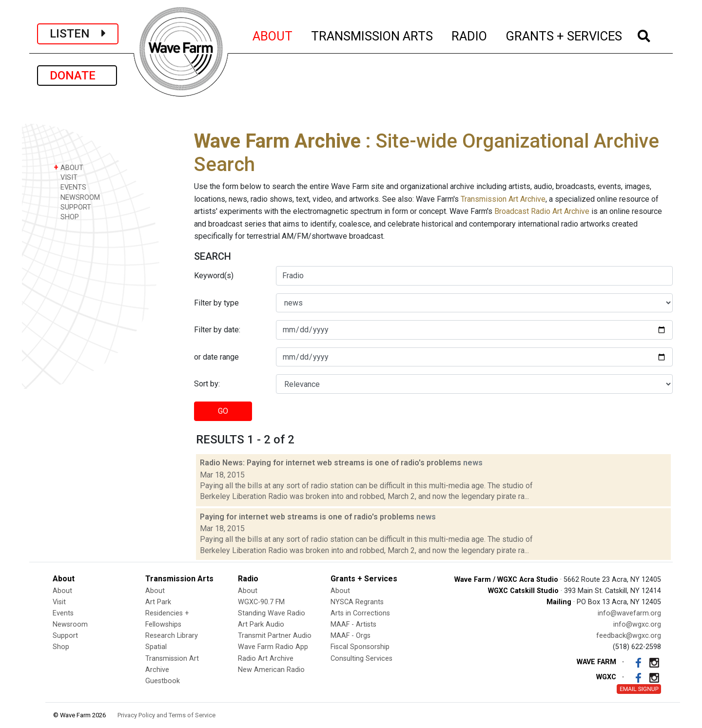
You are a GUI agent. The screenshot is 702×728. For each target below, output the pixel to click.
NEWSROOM (77, 197)
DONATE (77, 76)
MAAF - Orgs (351, 636)
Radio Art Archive (266, 659)
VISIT (66, 177)
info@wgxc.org (637, 624)
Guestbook (163, 681)
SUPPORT (72, 207)
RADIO (470, 35)
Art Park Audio (261, 624)
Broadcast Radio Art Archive (542, 211)
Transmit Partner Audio (275, 636)
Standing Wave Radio (272, 613)
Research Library (172, 636)
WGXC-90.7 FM (261, 602)
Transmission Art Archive (503, 199)
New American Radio (271, 670)
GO (223, 411)
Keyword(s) (214, 276)
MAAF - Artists (353, 624)
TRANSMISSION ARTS (372, 35)
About (62, 591)
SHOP (66, 217)
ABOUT (273, 35)
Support (65, 636)
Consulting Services (361, 659)
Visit (59, 602)
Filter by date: (217, 330)
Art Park (158, 602)
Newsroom (70, 624)
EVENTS (70, 187)
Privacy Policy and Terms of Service (166, 715)
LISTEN (78, 34)
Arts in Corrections (360, 613)
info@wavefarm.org (629, 613)
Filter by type (216, 303)
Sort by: (207, 384)
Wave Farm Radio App (273, 647)
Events (63, 613)
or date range (216, 357)
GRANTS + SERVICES (564, 35)
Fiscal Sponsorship (360, 647)
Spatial (156, 647)
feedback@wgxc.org (629, 636)
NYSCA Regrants (357, 602)
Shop (61, 647)
